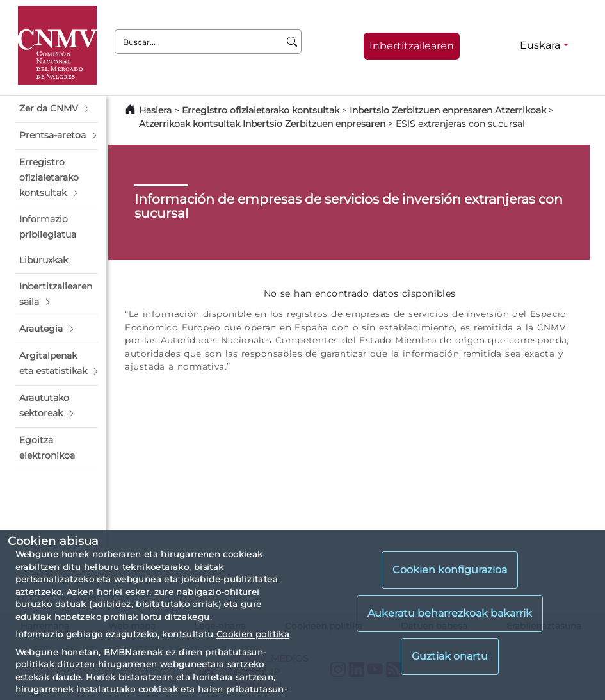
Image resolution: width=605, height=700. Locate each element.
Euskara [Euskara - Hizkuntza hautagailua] (540, 45)
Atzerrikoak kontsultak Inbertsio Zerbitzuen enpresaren (262, 124)
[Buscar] (292, 42)
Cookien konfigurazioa (450, 570)
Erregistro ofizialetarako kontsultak (261, 110)
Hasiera (155, 110)
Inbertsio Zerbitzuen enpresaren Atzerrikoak (448, 110)
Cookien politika (253, 634)
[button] (57, 109)
